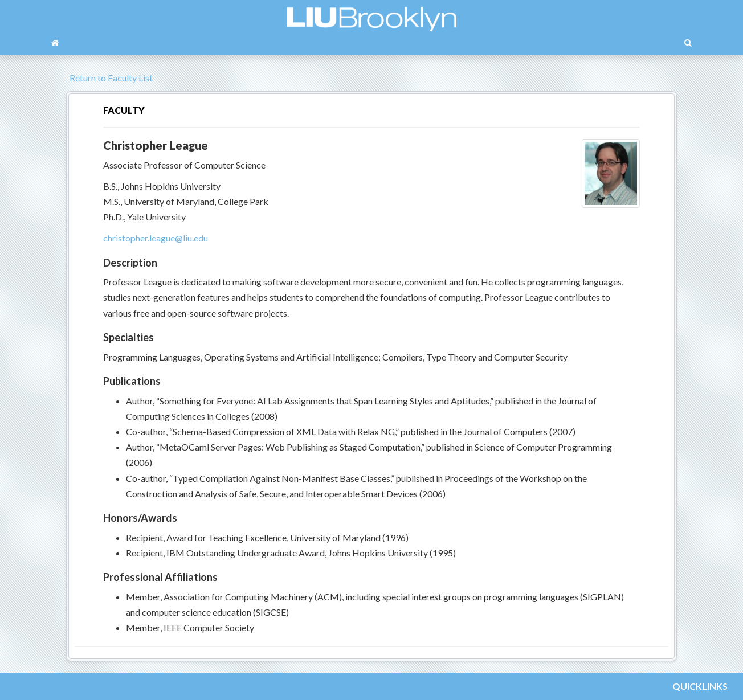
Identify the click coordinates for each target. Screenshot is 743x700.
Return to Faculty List (109, 78)
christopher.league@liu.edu (156, 238)
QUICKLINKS (700, 686)
